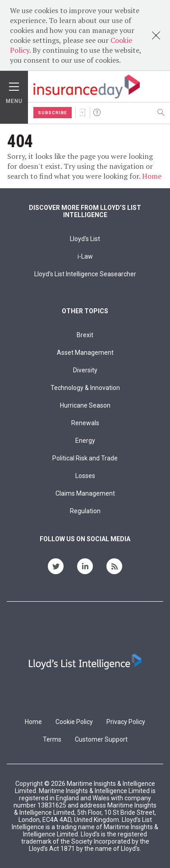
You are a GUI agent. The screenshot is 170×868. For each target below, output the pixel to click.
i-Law (85, 256)
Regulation (85, 511)
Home (152, 176)
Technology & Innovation (85, 388)
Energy (85, 441)
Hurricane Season (85, 405)
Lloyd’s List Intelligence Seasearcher (85, 274)
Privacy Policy (126, 722)
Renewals (85, 423)
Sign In (83, 112)
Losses (85, 476)
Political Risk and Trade (85, 458)
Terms (52, 739)
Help (97, 112)
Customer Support (101, 739)
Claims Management (85, 493)
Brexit (85, 335)
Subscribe (53, 113)
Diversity (85, 370)
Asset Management (85, 353)
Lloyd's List (85, 239)
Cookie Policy (74, 722)
